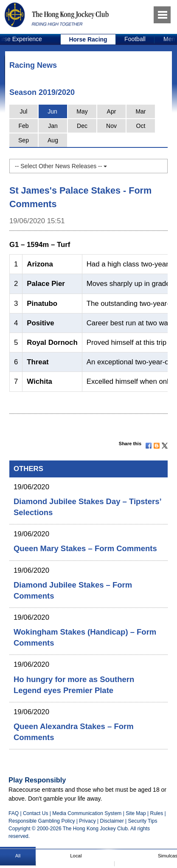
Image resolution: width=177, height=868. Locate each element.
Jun (52, 111)
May (82, 111)
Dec (82, 126)
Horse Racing (88, 39)
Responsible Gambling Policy (42, 821)
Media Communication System (87, 813)
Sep (24, 140)
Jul (24, 111)
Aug (53, 140)
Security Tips (143, 821)
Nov (111, 126)
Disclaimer (112, 821)
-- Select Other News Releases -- (61, 166)
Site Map (136, 813)
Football (135, 39)
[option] (88, 39)
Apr (112, 111)
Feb (23, 126)
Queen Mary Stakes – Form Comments (85, 548)
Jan (53, 126)
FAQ (14, 813)
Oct (141, 126)
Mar (140, 111)
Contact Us (36, 813)
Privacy (87, 821)
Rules (157, 813)
